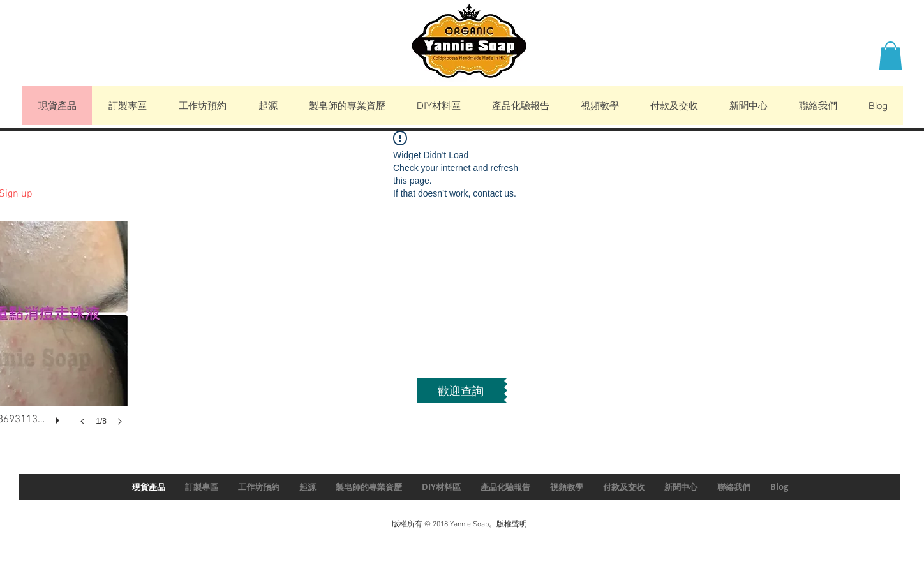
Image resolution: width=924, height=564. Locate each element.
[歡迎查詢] (460, 390)
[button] (890, 56)
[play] (59, 417)
